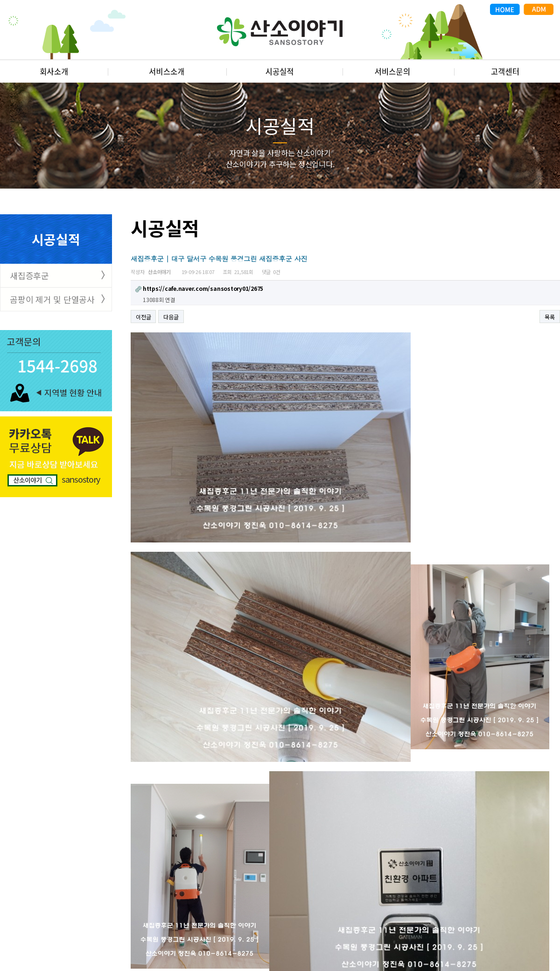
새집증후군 (29, 275)
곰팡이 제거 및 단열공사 (52, 299)
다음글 (171, 317)
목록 (550, 317)
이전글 (143, 317)
